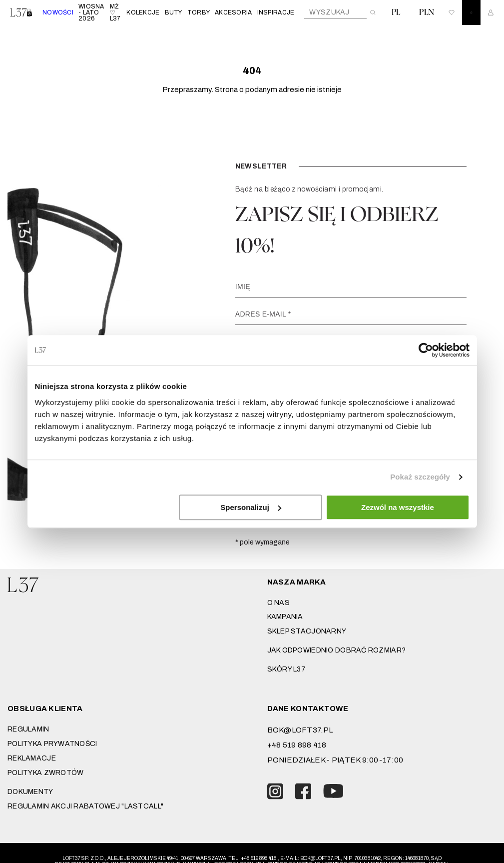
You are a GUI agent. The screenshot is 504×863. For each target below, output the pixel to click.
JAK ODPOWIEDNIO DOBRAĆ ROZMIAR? (337, 650)
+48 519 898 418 (297, 745)
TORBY (199, 12)
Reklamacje (32, 758)
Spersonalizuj (251, 507)
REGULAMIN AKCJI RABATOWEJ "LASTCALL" (85, 806)
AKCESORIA (234, 12)
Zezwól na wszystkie (398, 507)
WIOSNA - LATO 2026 (91, 12)
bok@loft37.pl (300, 730)
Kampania (285, 617)
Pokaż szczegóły (420, 477)
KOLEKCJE (143, 12)
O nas (278, 603)
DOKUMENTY (30, 792)
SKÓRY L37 (287, 669)
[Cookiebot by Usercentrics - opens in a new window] (426, 350)
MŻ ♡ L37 (115, 12)
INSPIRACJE (276, 12)
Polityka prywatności (52, 744)
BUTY (174, 12)
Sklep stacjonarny (307, 631)
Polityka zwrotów (45, 773)
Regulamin (28, 729)
